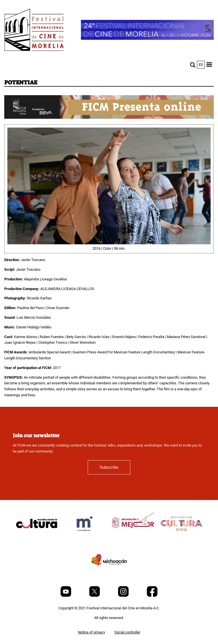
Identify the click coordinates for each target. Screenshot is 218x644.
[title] (37, 537)
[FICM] (34, 31)
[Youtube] (66, 596)
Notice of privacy (92, 632)
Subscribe (109, 467)
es (201, 65)
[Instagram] (124, 596)
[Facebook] (152, 596)
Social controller (127, 632)
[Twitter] (95, 596)
